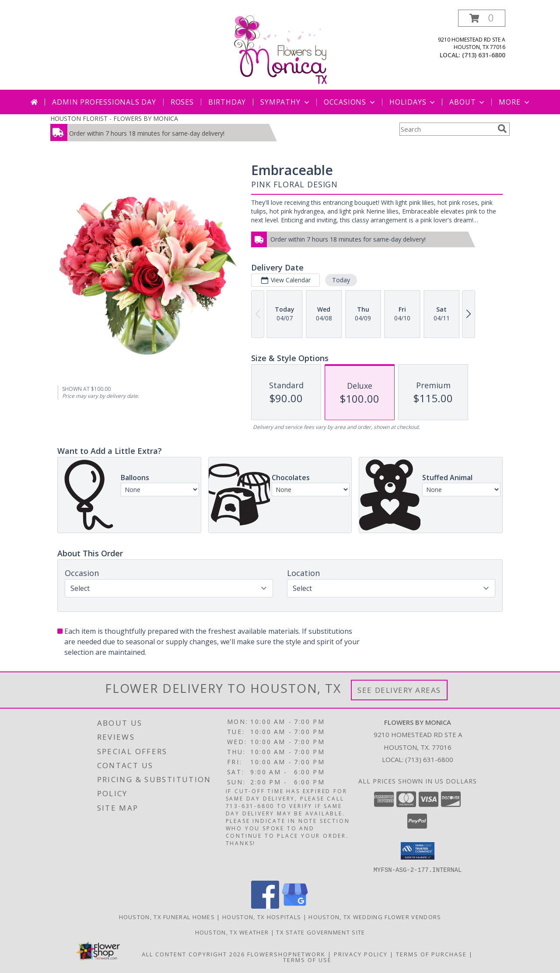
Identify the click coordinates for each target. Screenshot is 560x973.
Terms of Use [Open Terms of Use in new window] (307, 959)
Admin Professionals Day (104, 102)
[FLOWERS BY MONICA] (280, 50)
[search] (502, 129)
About (468, 102)
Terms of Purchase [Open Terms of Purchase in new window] (431, 954)
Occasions (350, 102)
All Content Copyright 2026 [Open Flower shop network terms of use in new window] (193, 954)
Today (341, 280)
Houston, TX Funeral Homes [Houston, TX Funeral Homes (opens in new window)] (167, 917)
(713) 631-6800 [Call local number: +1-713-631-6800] (484, 55)
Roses (182, 102)
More (515, 102)
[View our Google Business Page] (295, 906)
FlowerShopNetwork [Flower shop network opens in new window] (286, 954)
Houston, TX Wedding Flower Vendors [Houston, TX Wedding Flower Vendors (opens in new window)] (375, 917)
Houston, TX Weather (232, 932)
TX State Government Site (320, 932)
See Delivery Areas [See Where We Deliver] (399, 690)
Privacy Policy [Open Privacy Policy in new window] (361, 954)
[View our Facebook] (265, 906)
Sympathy (285, 102)
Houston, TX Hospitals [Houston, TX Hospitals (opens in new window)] (262, 917)
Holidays (413, 102)
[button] (482, 18)
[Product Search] (447, 129)
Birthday (227, 102)
